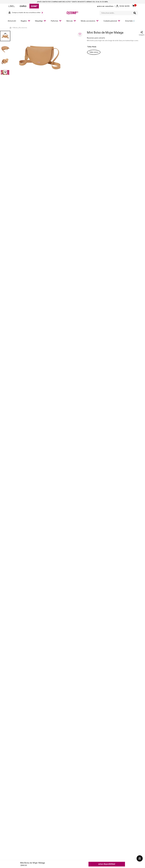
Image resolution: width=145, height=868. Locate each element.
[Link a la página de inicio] (10, 28)
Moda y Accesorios (20, 28)
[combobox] (119, 13)
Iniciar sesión (124, 6)
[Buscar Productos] (135, 13)
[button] (94, 52)
